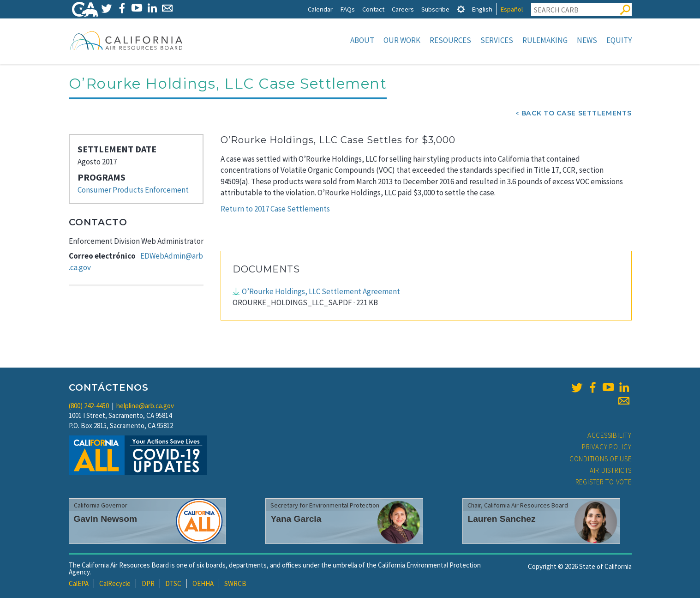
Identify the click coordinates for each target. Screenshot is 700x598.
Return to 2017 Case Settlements (275, 209)
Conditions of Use (601, 459)
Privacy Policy (607, 447)
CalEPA (79, 583)
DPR (148, 583)
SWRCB (235, 583)
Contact (373, 9)
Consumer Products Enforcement (133, 190)
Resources (450, 40)
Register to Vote (604, 482)
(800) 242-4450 (89, 406)
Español (512, 9)
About (362, 40)
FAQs (347, 9)
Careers (403, 9)
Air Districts (611, 470)
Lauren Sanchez (501, 519)
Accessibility (610, 435)
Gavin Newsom (106, 519)
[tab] (461, 9)
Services (497, 40)
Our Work (402, 40)
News (587, 40)
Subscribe (435, 9)
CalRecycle (115, 583)
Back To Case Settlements (577, 113)
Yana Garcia (296, 519)
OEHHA (203, 583)
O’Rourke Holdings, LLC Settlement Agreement (321, 291)
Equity (619, 40)
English (482, 9)
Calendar (320, 9)
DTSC (173, 583)
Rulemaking (545, 40)
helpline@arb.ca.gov (145, 406)
